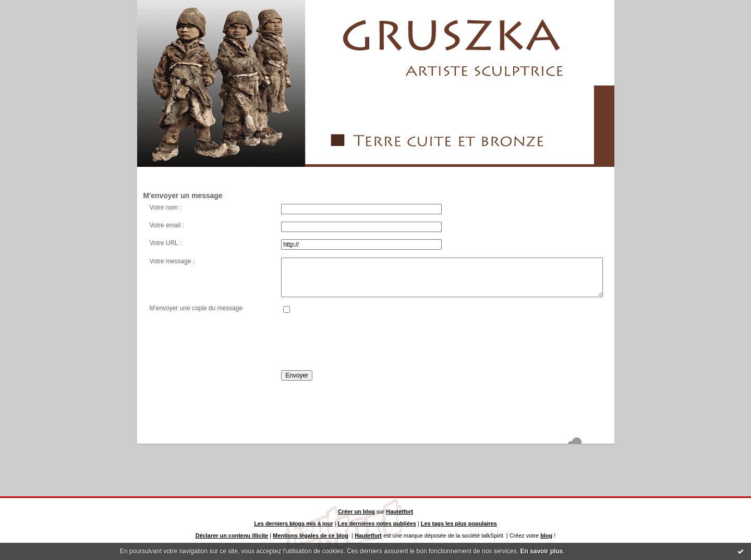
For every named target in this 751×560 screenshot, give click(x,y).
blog (546, 535)
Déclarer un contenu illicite (232, 535)
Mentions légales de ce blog (311, 535)
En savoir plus (541, 551)
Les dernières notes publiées (377, 524)
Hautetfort (399, 512)
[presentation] (360, 342)
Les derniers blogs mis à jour (294, 524)
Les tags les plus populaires (459, 524)
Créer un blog (356, 512)
